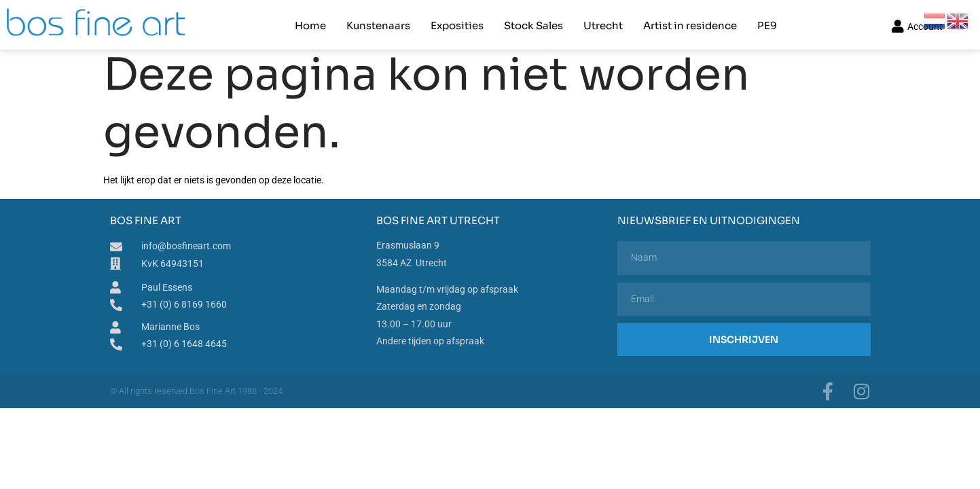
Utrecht (603, 24)
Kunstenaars (378, 24)
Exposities (457, 24)
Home (310, 24)
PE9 (767, 24)
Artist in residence (690, 24)
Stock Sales (533, 24)
